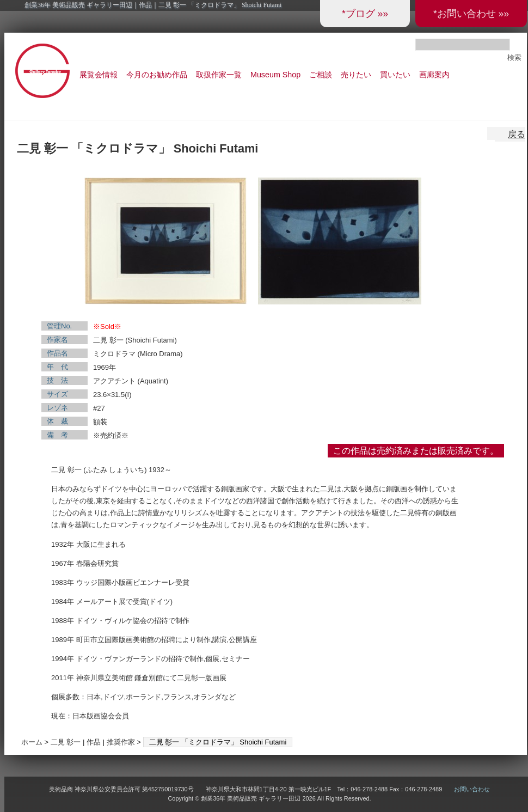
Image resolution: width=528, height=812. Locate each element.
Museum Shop (275, 75)
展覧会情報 (99, 75)
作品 (94, 742)
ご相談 (321, 75)
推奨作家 (121, 742)
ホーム (32, 742)
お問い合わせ (472, 789)
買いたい (395, 75)
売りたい (356, 75)
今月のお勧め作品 (157, 75)
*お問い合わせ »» (471, 14)
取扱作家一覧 (219, 75)
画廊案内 (434, 75)
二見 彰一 (66, 742)
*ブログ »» (365, 14)
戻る (517, 134)
